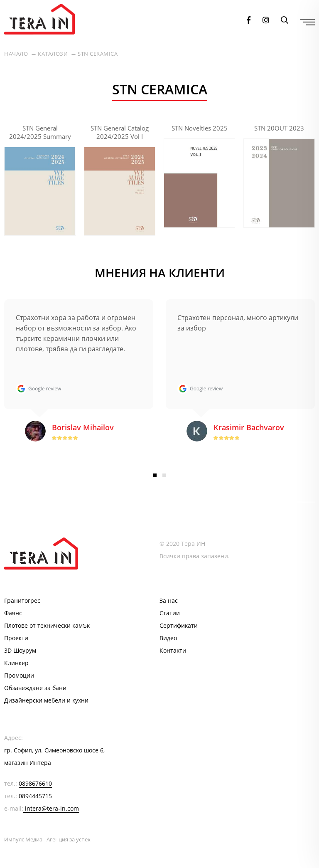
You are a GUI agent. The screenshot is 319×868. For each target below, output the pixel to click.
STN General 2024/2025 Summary (40, 132)
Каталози (53, 54)
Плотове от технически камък (47, 625)
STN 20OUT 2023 (279, 128)
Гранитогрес (22, 600)
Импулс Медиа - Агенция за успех (47, 839)
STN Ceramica (98, 54)
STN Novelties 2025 (200, 128)
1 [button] (155, 475)
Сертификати (179, 625)
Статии (170, 613)
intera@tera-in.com (52, 808)
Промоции (19, 675)
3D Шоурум (20, 650)
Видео (168, 638)
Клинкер (16, 663)
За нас (169, 600)
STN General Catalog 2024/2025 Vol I (120, 132)
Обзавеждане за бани (35, 688)
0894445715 (35, 796)
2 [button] (164, 475)
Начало (16, 54)
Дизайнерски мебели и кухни (46, 700)
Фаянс (13, 613)
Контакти (173, 650)
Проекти (16, 638)
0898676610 (35, 783)
